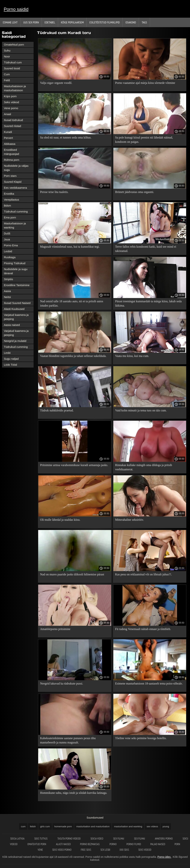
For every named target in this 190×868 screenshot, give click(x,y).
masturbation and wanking (128, 826)
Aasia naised (12, 325)
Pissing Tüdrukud (15, 263)
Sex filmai (119, 839)
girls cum (45, 826)
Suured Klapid (13, 182)
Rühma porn (12, 160)
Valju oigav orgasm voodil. (56, 83)
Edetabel (50, 22)
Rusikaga (10, 257)
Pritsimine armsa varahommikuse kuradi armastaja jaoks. (74, 465)
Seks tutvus (41, 839)
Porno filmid (134, 844)
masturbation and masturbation (93, 826)
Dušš (7, 233)
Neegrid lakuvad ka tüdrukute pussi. (62, 683)
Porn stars (10, 176)
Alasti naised (63, 844)
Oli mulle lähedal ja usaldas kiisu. (60, 520)
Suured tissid (12, 68)
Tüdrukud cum (13, 62)
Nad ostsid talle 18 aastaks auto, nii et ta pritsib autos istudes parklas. (72, 303)
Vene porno (11, 108)
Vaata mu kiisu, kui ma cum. (132, 356)
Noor (7, 56)
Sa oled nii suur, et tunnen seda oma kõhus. (66, 137)
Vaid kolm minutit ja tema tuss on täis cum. (141, 410)
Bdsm (7, 206)
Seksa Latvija (18, 839)
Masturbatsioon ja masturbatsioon (15, 88)
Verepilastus (12, 200)
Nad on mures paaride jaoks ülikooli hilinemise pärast (72, 574)
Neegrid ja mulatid (15, 341)
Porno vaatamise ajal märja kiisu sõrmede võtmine (145, 83)
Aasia (7, 291)
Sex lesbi (105, 850)
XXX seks (124, 850)
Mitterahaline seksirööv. (130, 520)
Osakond (131, 22)
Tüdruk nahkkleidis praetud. (57, 410)
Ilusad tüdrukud (13, 120)
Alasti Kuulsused (14, 309)
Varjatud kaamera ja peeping (16, 317)
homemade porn (63, 826)
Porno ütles (164, 857)
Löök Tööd (10, 365)
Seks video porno (62, 850)
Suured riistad (13, 126)
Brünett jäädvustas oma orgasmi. (135, 192)
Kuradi (8, 132)
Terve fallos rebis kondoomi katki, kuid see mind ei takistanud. (146, 249)
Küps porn (10, 96)
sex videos (152, 826)
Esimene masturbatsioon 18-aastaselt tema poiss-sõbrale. (149, 683)
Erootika (9, 194)
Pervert (8, 138)
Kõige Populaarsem (72, 22)
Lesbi (7, 353)
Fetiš (7, 80)
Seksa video (97, 839)
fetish (33, 826)
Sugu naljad (11, 359)
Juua (7, 239)
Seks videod (12, 102)
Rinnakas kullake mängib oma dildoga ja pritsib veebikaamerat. (144, 467)
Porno (113, 844)
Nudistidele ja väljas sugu (16, 168)
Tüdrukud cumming (16, 211)
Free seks (86, 850)
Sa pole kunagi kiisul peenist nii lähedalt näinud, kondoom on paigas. (144, 140)
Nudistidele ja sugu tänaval (16, 271)
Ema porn (10, 217)
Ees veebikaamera (15, 188)
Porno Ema (11, 245)
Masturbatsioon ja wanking (15, 225)
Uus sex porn (31, 22)
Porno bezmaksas (90, 844)
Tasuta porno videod (69, 839)
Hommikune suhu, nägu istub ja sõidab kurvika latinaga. (74, 793)
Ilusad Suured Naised (17, 303)
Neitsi (7, 297)
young (166, 826)
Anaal (7, 114)
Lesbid (8, 251)
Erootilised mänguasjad (12, 152)
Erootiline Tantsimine (17, 285)
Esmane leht (10, 22)
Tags (144, 22)
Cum (7, 74)
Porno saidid (16, 9)
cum (23, 826)
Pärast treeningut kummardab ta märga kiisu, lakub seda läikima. (149, 303)
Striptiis (8, 279)
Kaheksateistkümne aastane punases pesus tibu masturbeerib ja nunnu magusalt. (68, 740)
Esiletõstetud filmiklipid (105, 22)
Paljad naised (158, 844)
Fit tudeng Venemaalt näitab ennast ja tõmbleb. (143, 629)
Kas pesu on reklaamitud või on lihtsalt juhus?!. (144, 574)
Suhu (7, 50)
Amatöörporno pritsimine (55, 629)
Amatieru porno (164, 839)
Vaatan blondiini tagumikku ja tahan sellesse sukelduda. (73, 356)
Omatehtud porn (14, 45)
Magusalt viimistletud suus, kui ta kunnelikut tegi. (70, 247)
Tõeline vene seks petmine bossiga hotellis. (141, 738)
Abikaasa (10, 144)
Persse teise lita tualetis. (54, 192)
